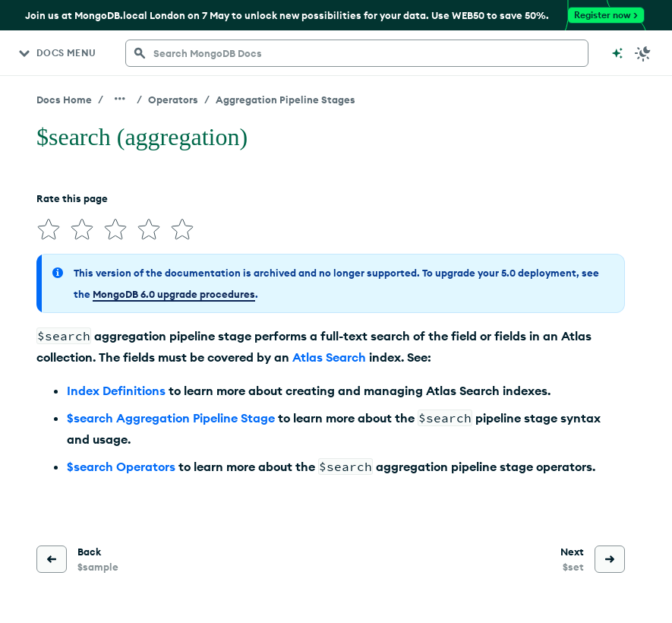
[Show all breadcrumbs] (120, 99)
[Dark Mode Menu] (643, 53)
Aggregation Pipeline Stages (286, 100)
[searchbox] (357, 53)
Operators (173, 100)
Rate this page (72, 198)
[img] (49, 229)
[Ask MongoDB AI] (617, 53)
